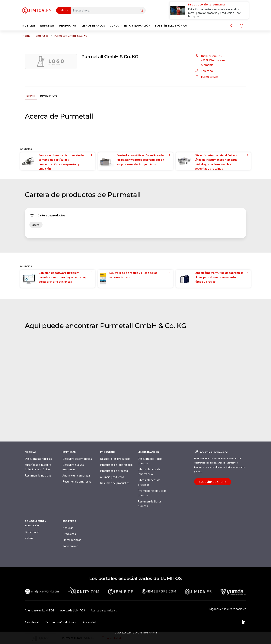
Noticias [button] (29, 26)
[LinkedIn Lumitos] (244, 622)
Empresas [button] (48, 26)
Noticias (68, 528)
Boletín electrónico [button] (171, 26)
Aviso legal (32, 622)
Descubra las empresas (77, 459)
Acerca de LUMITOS (73, 610)
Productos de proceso (114, 471)
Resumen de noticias (38, 475)
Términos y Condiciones (61, 622)
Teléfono (204, 71)
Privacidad (89, 622)
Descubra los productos (115, 459)
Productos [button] (68, 26)
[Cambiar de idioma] (241, 26)
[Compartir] (231, 26)
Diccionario (32, 532)
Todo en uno (70, 546)
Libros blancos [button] (93, 26)
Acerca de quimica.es (104, 610)
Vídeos (29, 538)
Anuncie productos (112, 477)
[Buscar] (142, 11)
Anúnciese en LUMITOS (40, 610)
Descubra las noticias (38, 459)
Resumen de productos (115, 483)
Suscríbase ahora (213, 482)
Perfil (31, 96)
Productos (48, 96)
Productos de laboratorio (116, 465)
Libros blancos (72, 540)
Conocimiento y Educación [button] (130, 26)
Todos (62, 10)
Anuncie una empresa (76, 475)
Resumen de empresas (77, 481)
